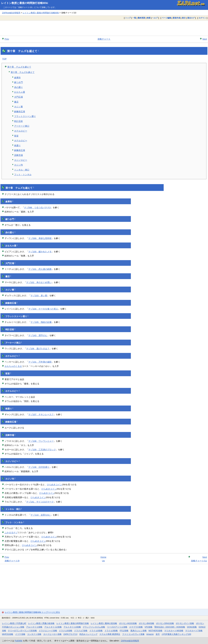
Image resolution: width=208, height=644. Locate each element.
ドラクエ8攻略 (96, 631)
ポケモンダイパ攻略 (185, 623)
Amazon (150, 634)
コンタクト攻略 (34, 634)
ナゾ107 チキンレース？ (41, 414)
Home (103, 557)
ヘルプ (155, 18)
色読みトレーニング (88, 634)
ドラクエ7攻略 (81, 631)
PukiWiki (19, 641)
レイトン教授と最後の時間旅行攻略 (73, 623)
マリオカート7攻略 (194, 631)
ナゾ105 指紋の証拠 (41, 322)
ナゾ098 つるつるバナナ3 (37, 207)
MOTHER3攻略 (155, 631)
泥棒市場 (18, 155)
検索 (149, 18)
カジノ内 (18, 165)
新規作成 (177, 18)
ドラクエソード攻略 (48, 631)
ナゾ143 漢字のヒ (38, 335)
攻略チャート (104, 39)
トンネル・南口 (22, 170)
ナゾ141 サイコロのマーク (40, 502)
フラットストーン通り (25, 116)
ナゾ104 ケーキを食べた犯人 (43, 309)
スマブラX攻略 (136, 627)
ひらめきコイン (55, 485)
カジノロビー (21, 160)
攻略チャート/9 (12, 561)
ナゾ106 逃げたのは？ (38, 349)
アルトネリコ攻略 (34, 627)
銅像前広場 (20, 112)
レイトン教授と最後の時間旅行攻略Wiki (25, 3)
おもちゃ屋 (20, 92)
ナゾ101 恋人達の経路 (40, 269)
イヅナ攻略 (20, 634)
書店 (16, 102)
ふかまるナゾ (11, 532)
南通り (17, 145)
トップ (128, 18)
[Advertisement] (104, 28)
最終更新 (141, 18)
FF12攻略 (124, 631)
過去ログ (191, 18)
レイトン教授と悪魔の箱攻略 (41, 623)
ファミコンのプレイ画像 (133, 634)
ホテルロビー (21, 131)
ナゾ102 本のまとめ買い (39, 282)
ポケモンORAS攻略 (165, 623)
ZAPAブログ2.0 (70, 634)
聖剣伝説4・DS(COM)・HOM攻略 (170, 627)
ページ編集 (166, 18)
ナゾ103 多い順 (39, 295)
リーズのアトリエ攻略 (117, 627)
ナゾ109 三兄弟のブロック (42, 450)
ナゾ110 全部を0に (41, 515)
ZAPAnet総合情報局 (11, 13)
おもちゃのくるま (13, 366)
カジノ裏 (18, 107)
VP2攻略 (148, 627)
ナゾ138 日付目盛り (39, 467)
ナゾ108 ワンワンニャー (41, 441)
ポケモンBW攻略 (146, 623)
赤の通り (18, 87)
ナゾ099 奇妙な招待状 (40, 238)
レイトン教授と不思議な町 (14, 623)
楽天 (158, 634)
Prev (7, 39)
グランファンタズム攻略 (94, 627)
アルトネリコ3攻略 (72, 627)
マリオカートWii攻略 (174, 631)
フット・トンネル (23, 175)
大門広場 (18, 97)
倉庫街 (17, 78)
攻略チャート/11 (199, 561)
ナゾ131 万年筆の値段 (40, 362)
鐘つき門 (18, 82)
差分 (184, 18)
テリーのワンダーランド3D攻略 (22, 631)
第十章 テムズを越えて (19, 67)
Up (103, 561)
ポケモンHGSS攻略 (128, 623)
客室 (16, 136)
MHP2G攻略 (8, 634)
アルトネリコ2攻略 (53, 627)
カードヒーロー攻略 (52, 634)
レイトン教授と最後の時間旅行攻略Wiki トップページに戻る (32, 612)
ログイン (202, 18)
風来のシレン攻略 (139, 631)
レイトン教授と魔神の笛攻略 (104, 623)
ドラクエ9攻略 (111, 631)
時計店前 (18, 121)
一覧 (134, 18)
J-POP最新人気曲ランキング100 (176, 634)
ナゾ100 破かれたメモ (40, 252)
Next (205, 39)
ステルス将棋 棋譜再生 (110, 634)
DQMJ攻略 (192, 627)
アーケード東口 (22, 126)
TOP (4, 59)
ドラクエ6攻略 (66, 631)
